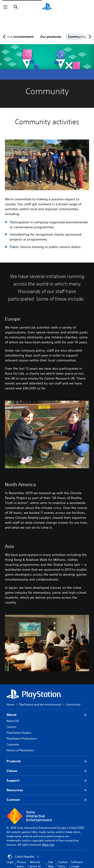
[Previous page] (5, 37)
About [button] (47, 715)
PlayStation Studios (19, 733)
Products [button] (47, 761)
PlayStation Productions (22, 738)
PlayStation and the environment (40, 704)
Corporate (13, 744)
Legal (10, 862)
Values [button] (47, 771)
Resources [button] (47, 790)
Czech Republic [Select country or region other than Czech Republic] (23, 857)
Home (10, 704)
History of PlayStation (20, 750)
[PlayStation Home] (47, 7)
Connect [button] (47, 800)
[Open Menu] (5, 7)
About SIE (13, 721)
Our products (51, 37)
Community (77, 37)
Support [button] (47, 781)
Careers (11, 727)
